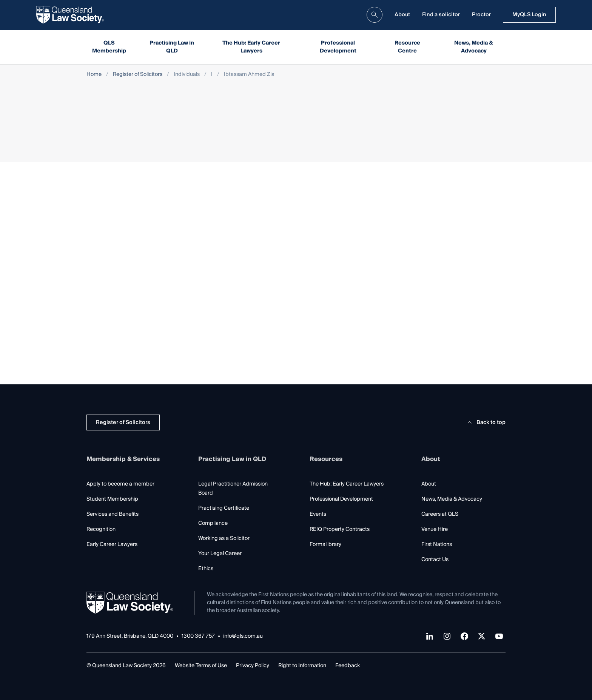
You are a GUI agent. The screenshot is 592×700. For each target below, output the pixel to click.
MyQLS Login (529, 15)
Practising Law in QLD (172, 47)
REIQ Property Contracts (340, 529)
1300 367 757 (198, 636)
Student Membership (112, 499)
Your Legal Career (220, 554)
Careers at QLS (440, 514)
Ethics (206, 569)
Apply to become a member (120, 484)
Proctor (481, 15)
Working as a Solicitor (224, 538)
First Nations (437, 544)
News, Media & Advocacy (474, 47)
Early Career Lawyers (112, 544)
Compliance (213, 523)
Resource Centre (407, 47)
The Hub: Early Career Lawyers (251, 47)
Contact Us (435, 560)
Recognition (101, 529)
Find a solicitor (441, 15)
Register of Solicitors (138, 75)
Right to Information (302, 666)
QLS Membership (109, 47)
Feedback (348, 666)
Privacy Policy (253, 666)
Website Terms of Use (201, 666)
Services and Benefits (113, 514)
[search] (375, 15)
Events (318, 514)
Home (94, 75)
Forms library (325, 544)
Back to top (485, 422)
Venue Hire (435, 529)
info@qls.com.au (243, 636)
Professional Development (338, 47)
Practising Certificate (224, 508)
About (402, 15)
